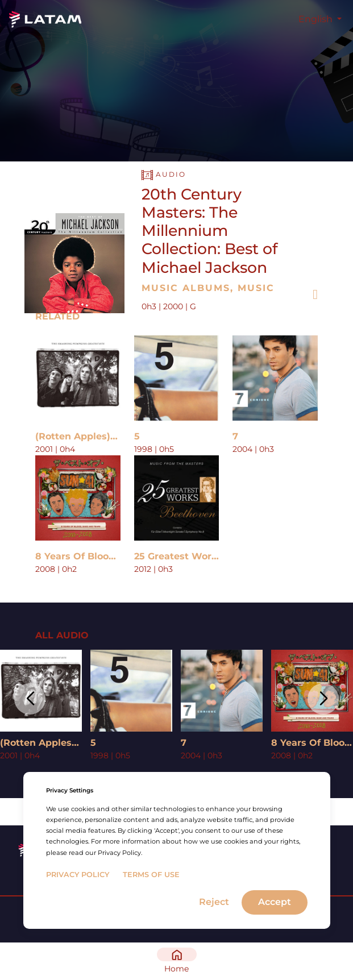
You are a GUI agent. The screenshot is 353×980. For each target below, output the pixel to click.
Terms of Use (151, 875)
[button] (30, 699)
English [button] (317, 19)
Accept (275, 902)
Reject (214, 902)
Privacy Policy (78, 875)
